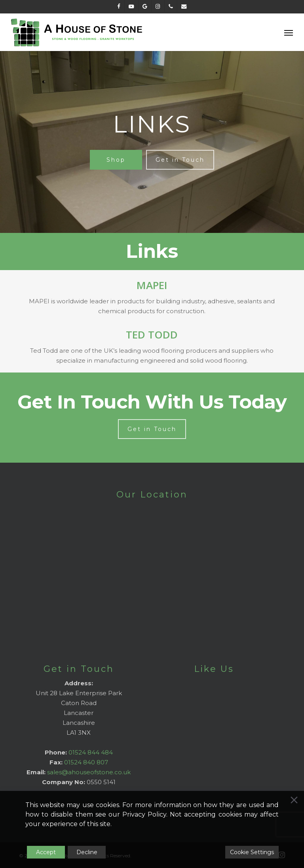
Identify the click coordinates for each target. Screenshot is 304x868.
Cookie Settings (252, 852)
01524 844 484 (91, 752)
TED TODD (152, 335)
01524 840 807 (86, 762)
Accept (46, 852)
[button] (289, 32)
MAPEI (152, 285)
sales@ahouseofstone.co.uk (89, 772)
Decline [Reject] (87, 852)
